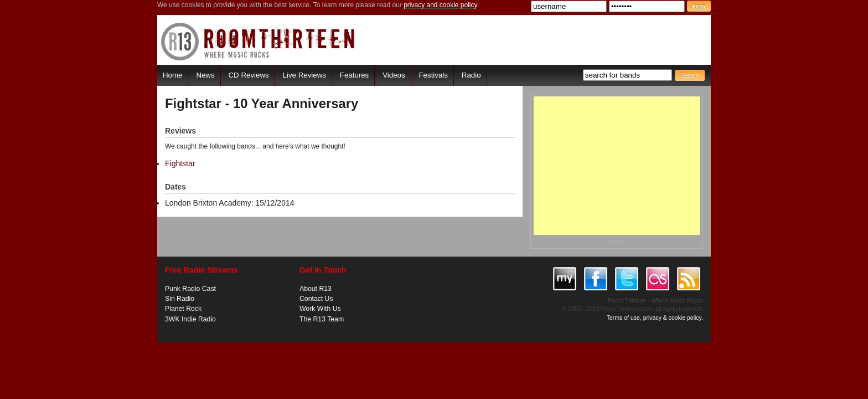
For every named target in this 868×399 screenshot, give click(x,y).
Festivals (433, 75)
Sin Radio (180, 299)
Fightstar (180, 163)
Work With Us (320, 309)
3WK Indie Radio (190, 319)
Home (172, 75)
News (205, 75)
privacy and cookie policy (440, 5)
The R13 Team (322, 319)
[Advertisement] (617, 166)
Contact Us (316, 299)
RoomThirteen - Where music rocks (258, 41)
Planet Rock (183, 309)
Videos (394, 75)
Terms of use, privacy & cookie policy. (655, 318)
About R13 (316, 289)
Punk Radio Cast (190, 289)
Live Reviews (304, 75)
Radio (471, 75)
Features (354, 75)
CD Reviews (249, 75)
